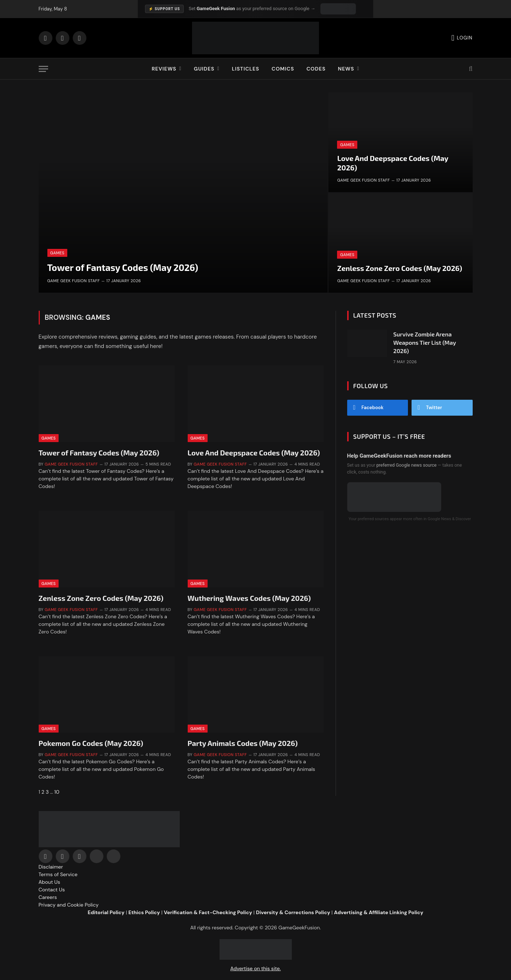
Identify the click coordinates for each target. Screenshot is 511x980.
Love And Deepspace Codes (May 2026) (393, 163)
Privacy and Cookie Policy (69, 905)
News (346, 69)
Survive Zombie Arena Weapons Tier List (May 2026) (425, 342)
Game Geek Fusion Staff (74, 281)
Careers (48, 897)
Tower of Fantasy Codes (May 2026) (123, 267)
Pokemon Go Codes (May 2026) (91, 743)
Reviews (164, 69)
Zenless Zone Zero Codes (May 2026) (399, 268)
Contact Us (52, 890)
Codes (316, 69)
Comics (283, 69)
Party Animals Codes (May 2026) (243, 743)
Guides (204, 69)
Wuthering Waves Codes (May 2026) (249, 598)
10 (57, 792)
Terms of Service (58, 874)
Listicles (246, 69)
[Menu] (43, 69)
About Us (50, 882)
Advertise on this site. (256, 968)
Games (58, 253)
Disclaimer (51, 867)
